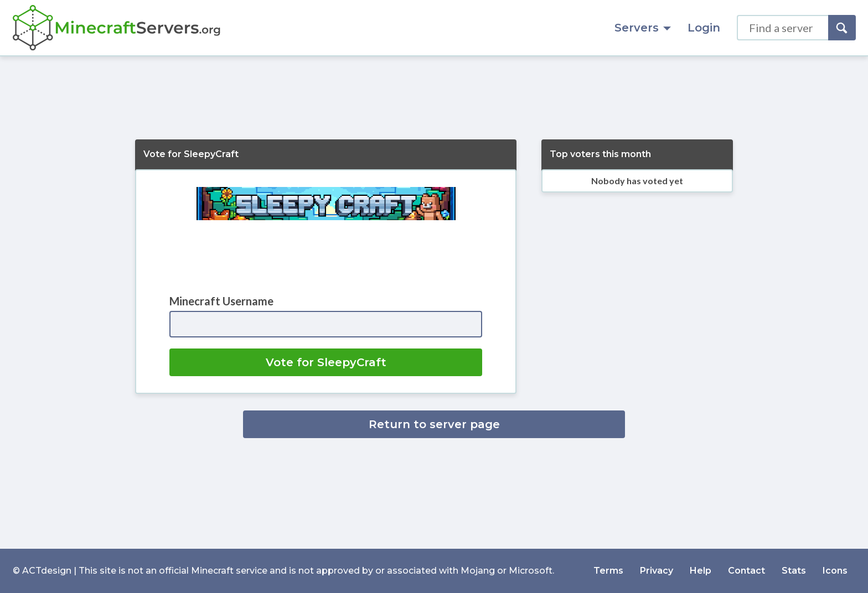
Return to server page (434, 424)
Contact (746, 571)
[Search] (842, 28)
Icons (835, 571)
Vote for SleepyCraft (326, 362)
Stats (794, 571)
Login (704, 28)
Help (701, 571)
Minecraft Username (221, 301)
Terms (608, 571)
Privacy (657, 571)
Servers (643, 28)
